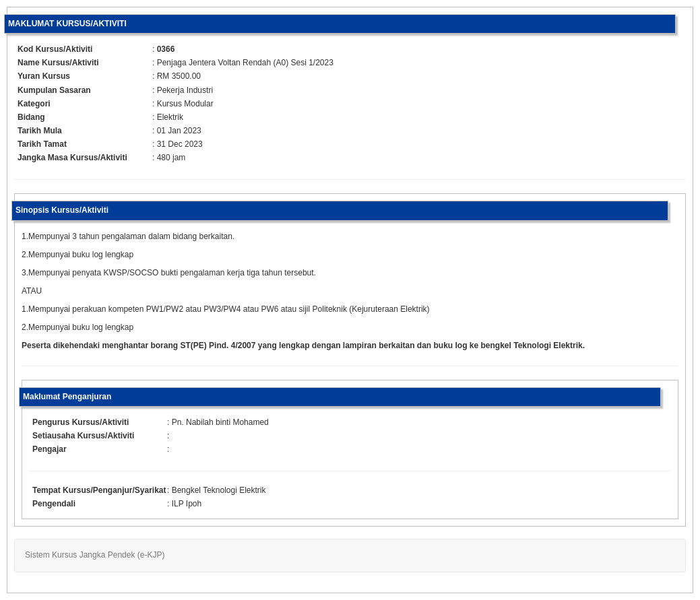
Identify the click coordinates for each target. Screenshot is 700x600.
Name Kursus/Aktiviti (58, 63)
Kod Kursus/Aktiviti (55, 49)
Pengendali (54, 504)
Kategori (34, 104)
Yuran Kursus (44, 76)
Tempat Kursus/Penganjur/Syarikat (99, 490)
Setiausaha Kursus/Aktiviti (83, 436)
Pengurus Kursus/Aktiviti (81, 422)
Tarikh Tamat (42, 144)
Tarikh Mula (40, 131)
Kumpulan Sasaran (54, 90)
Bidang (31, 117)
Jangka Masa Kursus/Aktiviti (72, 158)
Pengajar (50, 449)
